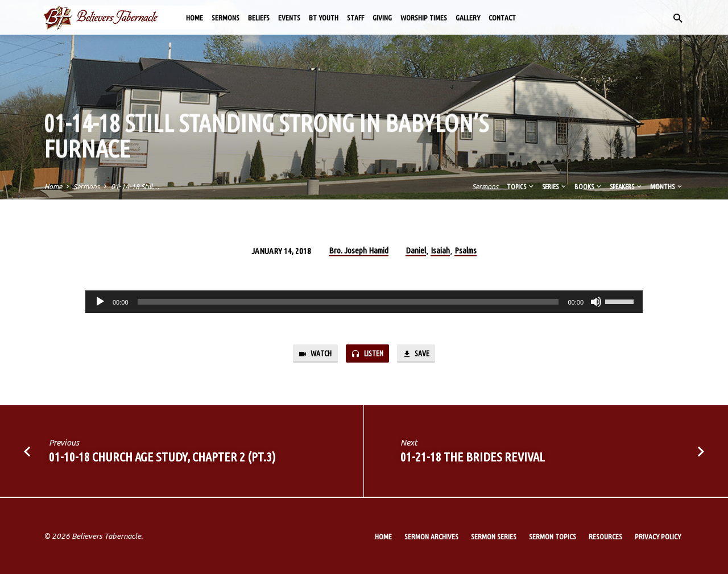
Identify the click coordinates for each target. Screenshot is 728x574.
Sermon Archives (431, 536)
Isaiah (440, 250)
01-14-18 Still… (135, 186)
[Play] (100, 302)
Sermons (226, 18)
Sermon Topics (553, 536)
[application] (364, 302)
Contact (502, 18)
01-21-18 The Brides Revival (473, 458)
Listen (368, 354)
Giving (382, 18)
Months (667, 186)
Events (289, 18)
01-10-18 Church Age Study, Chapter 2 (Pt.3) (162, 458)
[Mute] (596, 302)
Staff (355, 18)
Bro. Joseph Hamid (359, 250)
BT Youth (324, 18)
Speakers (626, 186)
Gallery (468, 18)
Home (195, 18)
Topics (521, 186)
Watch (312, 354)
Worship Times (424, 18)
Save (420, 354)
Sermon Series (494, 536)
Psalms (466, 250)
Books (589, 186)
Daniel (416, 250)
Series (555, 186)
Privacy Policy (658, 536)
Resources (605, 536)
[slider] (348, 302)
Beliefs (259, 18)
